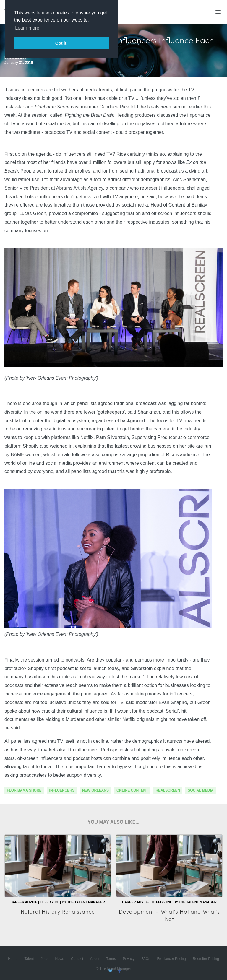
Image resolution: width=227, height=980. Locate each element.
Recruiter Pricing (206, 959)
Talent (29, 959)
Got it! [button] (61, 43)
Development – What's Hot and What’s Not (169, 915)
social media (201, 790)
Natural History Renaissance (58, 911)
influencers (62, 790)
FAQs (146, 959)
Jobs (44, 959)
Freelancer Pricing (171, 959)
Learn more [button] (27, 28)
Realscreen (168, 790)
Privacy (128, 959)
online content (132, 790)
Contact (77, 959)
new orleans (95, 790)
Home (13, 959)
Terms (111, 959)
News (60, 959)
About (95, 959)
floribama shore (24, 790)
